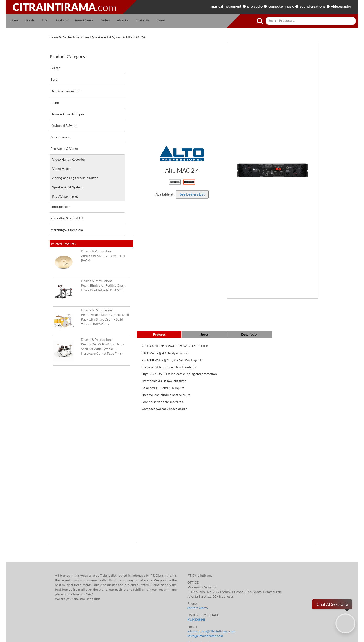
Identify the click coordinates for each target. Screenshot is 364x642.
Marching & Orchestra (92, 228)
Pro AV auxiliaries (65, 197)
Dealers (105, 20)
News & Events (84, 20)
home (54, 37)
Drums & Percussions (92, 89)
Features (159, 334)
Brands (30, 20)
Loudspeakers (92, 205)
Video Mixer (61, 169)
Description (250, 334)
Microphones (92, 135)
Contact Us (143, 20)
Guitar (92, 66)
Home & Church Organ (92, 112)
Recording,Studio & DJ (92, 216)
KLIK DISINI (196, 620)
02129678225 (198, 608)
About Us (123, 20)
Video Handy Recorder (69, 159)
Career (161, 20)
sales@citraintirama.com (205, 636)
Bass (92, 78)
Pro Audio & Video (76, 37)
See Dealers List (192, 194)
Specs (204, 334)
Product (62, 20)
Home (14, 20)
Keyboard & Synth (92, 124)
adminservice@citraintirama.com (211, 631)
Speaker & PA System (108, 37)
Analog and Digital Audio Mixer (75, 178)
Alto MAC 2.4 (135, 37)
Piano (92, 101)
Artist (45, 20)
